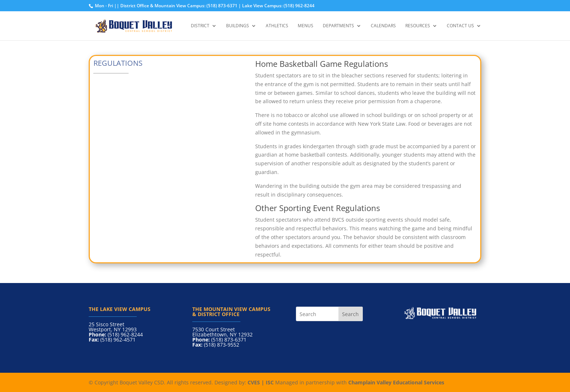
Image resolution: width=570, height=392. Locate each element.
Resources (418, 26)
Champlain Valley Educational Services (396, 382)
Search (350, 314)
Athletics (277, 26)
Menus (306, 26)
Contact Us (460, 26)
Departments (338, 26)
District (200, 26)
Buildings (238, 26)
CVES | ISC (261, 382)
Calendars (383, 26)
